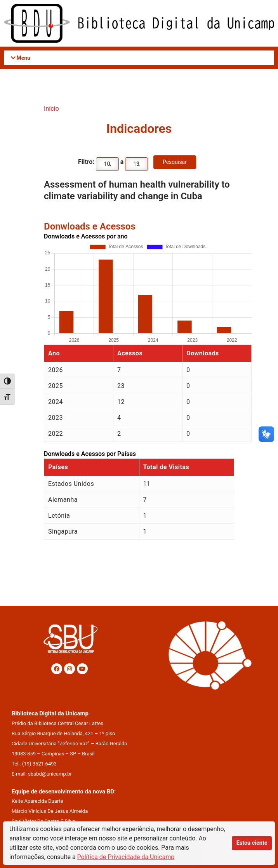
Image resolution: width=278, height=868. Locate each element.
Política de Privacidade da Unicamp (126, 857)
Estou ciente (252, 843)
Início (51, 109)
